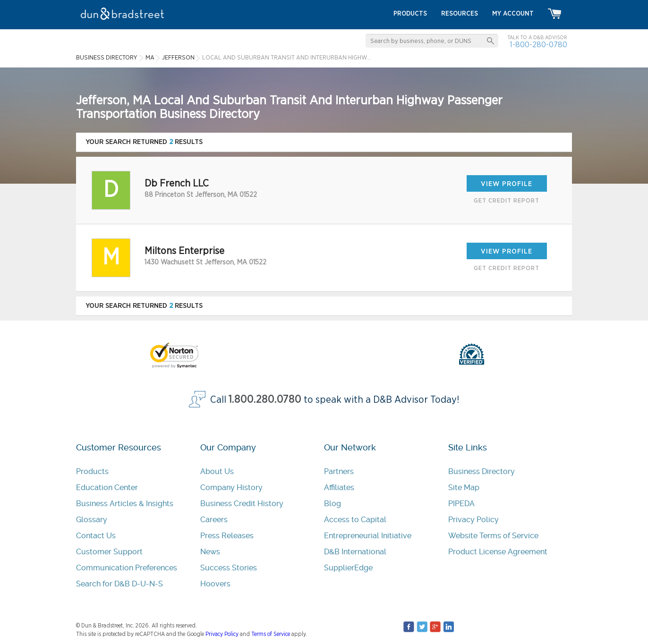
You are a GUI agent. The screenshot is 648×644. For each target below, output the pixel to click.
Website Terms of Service (493, 536)
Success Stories (229, 568)
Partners (339, 471)
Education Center (107, 487)
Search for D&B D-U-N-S (119, 584)
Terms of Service (271, 634)
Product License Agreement (498, 552)
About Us (217, 471)
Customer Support (109, 552)
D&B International (355, 552)
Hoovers (215, 584)
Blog (333, 504)
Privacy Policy (473, 520)
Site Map (464, 487)
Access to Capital (355, 520)
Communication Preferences (127, 568)
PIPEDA (461, 504)
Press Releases (227, 536)
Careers (214, 520)
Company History (231, 487)
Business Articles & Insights (125, 504)
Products (92, 471)
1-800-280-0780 (538, 45)
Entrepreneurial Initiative (368, 536)
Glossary (92, 520)
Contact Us (96, 536)
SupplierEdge (348, 568)
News (210, 552)
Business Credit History (242, 504)
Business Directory (482, 471)
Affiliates (339, 487)
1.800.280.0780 (265, 400)
